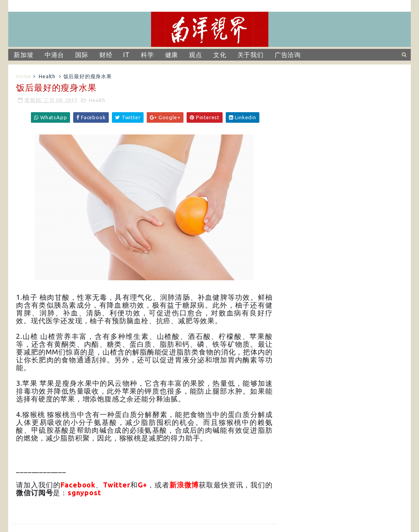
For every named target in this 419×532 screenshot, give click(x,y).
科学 (147, 55)
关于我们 (251, 55)
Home (23, 76)
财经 (106, 55)
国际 (82, 55)
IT (127, 55)
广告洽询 (288, 55)
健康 (172, 55)
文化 (220, 55)
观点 (196, 55)
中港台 (54, 55)
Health (47, 76)
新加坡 (23, 55)
